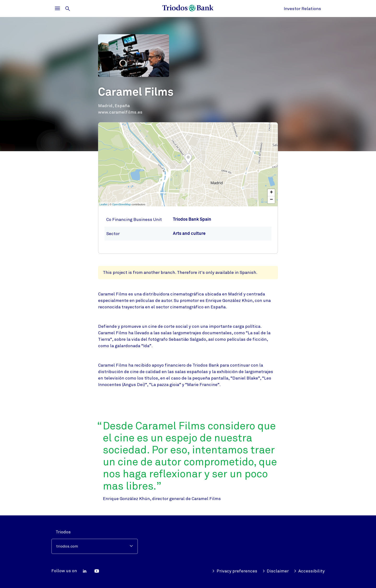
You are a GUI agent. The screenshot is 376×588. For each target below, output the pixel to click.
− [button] (271, 200)
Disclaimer (276, 571)
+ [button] (271, 193)
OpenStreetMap (122, 204)
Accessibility (309, 571)
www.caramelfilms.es (120, 112)
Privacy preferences (235, 571)
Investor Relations (302, 9)
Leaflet (103, 204)
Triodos (63, 532)
